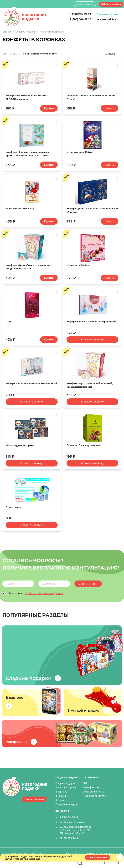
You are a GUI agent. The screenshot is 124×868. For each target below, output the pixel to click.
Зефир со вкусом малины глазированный (91, 320)
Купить (49, 108)
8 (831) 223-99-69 (69, 815)
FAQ (85, 781)
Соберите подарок (111, 4)
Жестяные (61, 798)
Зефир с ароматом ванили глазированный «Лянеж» (92, 210)
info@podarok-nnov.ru (72, 820)
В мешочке (62, 794)
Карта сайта (73, 852)
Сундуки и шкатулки (67, 802)
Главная (7, 32)
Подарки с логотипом (95, 794)
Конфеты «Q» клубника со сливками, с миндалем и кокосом (29, 266)
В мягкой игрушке (66, 785)
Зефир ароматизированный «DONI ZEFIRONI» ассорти (27, 97)
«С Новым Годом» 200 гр (20, 208)
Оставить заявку (92, 338)
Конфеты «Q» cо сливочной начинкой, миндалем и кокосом (90, 384)
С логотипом (13, 505)
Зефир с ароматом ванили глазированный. (32, 382)
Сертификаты (91, 785)
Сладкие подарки (26, 32)
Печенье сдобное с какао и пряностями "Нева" (91, 97)
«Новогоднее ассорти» (20, 444)
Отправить (87, 582)
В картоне (61, 790)
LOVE (9, 320)
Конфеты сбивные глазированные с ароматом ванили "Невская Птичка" (28, 153)
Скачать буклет (85, 4)
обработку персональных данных (44, 591)
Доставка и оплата (93, 790)
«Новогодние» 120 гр (79, 152)
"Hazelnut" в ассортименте (83, 444)
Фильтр (110, 54)
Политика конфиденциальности (103, 852)
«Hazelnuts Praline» (78, 264)
